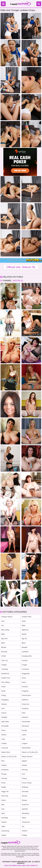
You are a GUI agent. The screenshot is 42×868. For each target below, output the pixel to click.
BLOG (6, 866)
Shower (24, 800)
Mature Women (27, 757)
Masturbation (26, 748)
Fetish (3, 691)
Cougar (24, 665)
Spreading (25, 813)
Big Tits (24, 639)
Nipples (24, 761)
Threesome (26, 822)
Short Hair (5, 796)
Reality (4, 787)
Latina (24, 735)
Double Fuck (6, 678)
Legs (24, 739)
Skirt (3, 805)
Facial (3, 687)
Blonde (4, 647)
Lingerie (25, 743)
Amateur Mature (7, 617)
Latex (3, 739)
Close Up (4, 660)
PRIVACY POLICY (17, 866)
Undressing (5, 831)
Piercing (25, 770)
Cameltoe (25, 652)
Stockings (5, 818)
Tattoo (24, 818)
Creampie (5, 669)
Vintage (24, 835)
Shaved (24, 796)
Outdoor (4, 765)
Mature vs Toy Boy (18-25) (31, 752)
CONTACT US (34, 866)
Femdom (25, 687)
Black (24, 643)
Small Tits (25, 805)
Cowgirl (4, 665)
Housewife (5, 726)
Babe (24, 625)
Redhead (25, 787)
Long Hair (5, 748)
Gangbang (5, 700)
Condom (25, 660)
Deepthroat (5, 674)
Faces (24, 682)
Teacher (4, 822)
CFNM (3, 656)
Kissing (24, 730)
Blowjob (25, 647)
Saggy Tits (5, 791)
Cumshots (25, 669)
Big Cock (4, 639)
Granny (4, 713)
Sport (3, 813)
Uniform (25, 831)
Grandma (25, 708)
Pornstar (4, 778)
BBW (3, 634)
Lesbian (4, 743)
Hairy (24, 713)
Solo (3, 809)
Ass (3, 625)
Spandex (25, 809)
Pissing (4, 774)
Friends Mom (26, 695)
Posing (24, 778)
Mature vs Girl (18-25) (9, 757)
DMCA (24, 866)
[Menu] (3, 4)
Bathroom (25, 630)
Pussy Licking (27, 783)
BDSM (24, 634)
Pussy (3, 783)
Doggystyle (26, 674)
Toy (23, 826)
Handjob (4, 717)
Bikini (3, 643)
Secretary (25, 791)
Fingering (25, 691)
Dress (24, 678)
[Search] (39, 4)
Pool (23, 774)
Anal (3, 621)
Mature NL (18, 281)
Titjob (3, 826)
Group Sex (26, 704)
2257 (28, 866)
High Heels (5, 722)
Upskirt (4, 835)
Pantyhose (5, 770)
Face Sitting (5, 682)
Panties (24, 765)
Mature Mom (6, 752)
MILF (3, 761)
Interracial (25, 726)
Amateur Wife (27, 617)
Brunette (4, 652)
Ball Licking (5, 630)
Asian (24, 621)
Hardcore (25, 717)
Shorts (3, 800)
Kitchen (4, 735)
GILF (3, 708)
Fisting (4, 695)
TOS (10, 866)
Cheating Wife (27, 656)
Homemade (26, 722)
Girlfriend (25, 700)
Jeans (3, 730)
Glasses (4, 704)
